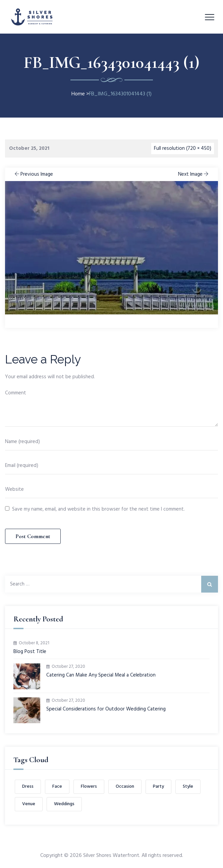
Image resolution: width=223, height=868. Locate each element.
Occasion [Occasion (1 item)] (125, 787)
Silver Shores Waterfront (111, 856)
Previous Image (33, 174)
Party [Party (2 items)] (158, 787)
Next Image (194, 174)
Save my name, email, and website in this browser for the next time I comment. (98, 509)
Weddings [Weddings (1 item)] (64, 804)
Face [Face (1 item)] (57, 787)
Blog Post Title (30, 652)
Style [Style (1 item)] (188, 787)
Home (78, 94)
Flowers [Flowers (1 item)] (89, 787)
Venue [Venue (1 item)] (29, 804)
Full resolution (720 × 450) (183, 148)
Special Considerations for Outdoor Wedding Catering (106, 709)
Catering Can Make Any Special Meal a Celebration (101, 675)
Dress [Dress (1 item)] (28, 787)
